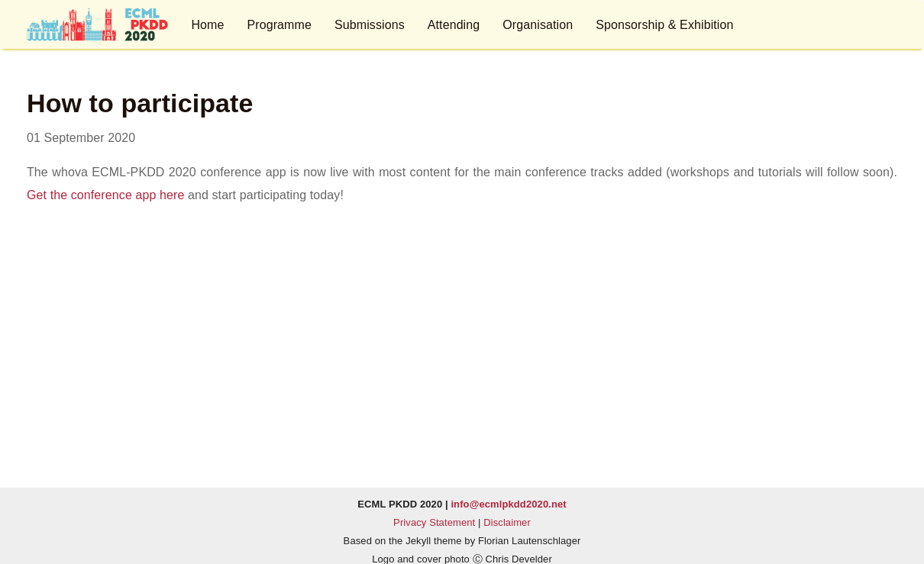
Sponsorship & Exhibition (664, 25)
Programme (279, 25)
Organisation (538, 25)
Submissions (370, 25)
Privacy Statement (434, 522)
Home (207, 25)
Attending (454, 25)
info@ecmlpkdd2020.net (508, 504)
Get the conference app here (105, 195)
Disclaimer (507, 522)
